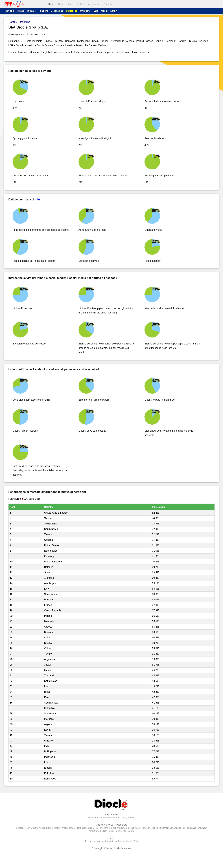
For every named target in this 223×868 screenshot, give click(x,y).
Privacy (122, 841)
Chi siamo (85, 11)
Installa (81, 4)
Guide (61, 4)
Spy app (10, 11)
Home (51, 4)
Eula (96, 11)
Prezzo (20, 11)
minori (39, 200)
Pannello (108, 4)
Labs (71, 4)
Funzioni (43, 11)
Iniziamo (31, 11)
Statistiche (72, 11)
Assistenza (94, 4)
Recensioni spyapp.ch (96, 841)
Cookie (105, 11)
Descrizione (57, 11)
